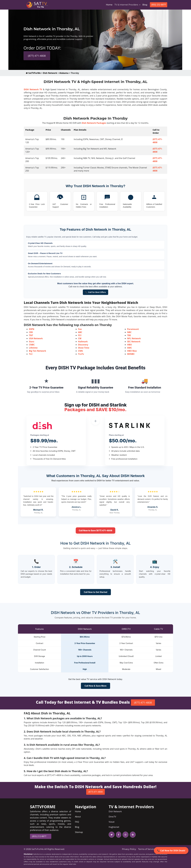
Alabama (64, 73)
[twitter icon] (112, 835)
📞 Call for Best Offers (95, 292)
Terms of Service (147, 849)
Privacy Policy (129, 849)
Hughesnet (114, 827)
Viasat (112, 822)
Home (110, 5)
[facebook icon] (118, 835)
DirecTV (112, 817)
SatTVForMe (33, 73)
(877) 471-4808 (37, 56)
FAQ (77, 822)
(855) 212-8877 (159, 5)
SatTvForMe (38, 849)
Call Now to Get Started (95, 592)
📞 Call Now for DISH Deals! (171, 851)
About (78, 817)
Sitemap (79, 832)
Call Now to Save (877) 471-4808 (96, 530)
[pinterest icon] (132, 835)
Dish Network (50, 73)
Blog (145, 5)
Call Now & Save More (95, 686)
